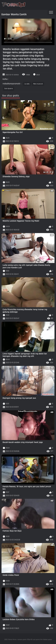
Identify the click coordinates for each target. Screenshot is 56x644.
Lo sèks (27, 84)
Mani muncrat (38, 84)
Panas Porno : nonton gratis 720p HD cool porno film (25, 640)
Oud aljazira (9, 89)
